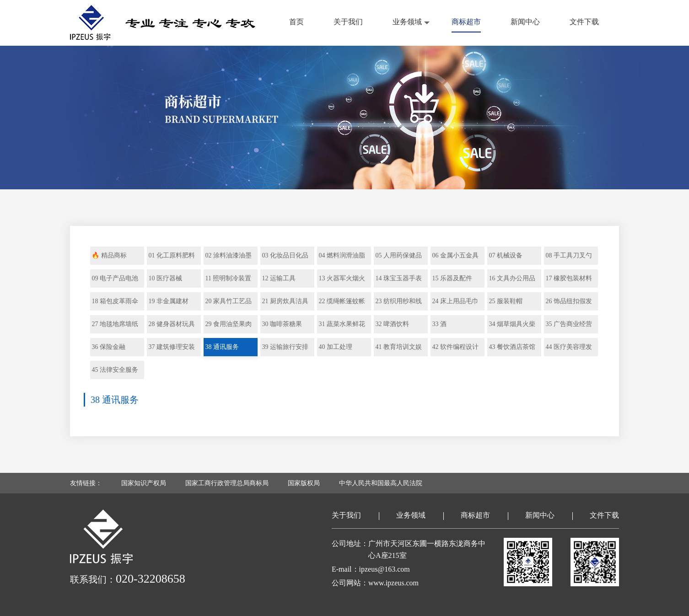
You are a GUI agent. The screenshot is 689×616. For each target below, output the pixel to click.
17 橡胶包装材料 (569, 278)
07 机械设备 (506, 255)
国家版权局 (304, 483)
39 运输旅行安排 (285, 347)
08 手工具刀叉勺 (569, 255)
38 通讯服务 (222, 347)
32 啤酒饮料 (392, 324)
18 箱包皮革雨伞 (115, 301)
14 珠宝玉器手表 (398, 278)
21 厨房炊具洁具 (285, 301)
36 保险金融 (108, 347)
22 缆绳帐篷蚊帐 (342, 301)
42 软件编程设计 (455, 347)
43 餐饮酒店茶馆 (512, 347)
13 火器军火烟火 (342, 278)
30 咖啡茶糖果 (282, 324)
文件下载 (584, 22)
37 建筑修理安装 (172, 347)
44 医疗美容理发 (569, 347)
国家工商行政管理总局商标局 (227, 483)
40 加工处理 (335, 347)
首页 (296, 22)
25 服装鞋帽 (506, 301)
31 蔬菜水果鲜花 (342, 324)
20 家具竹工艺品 (228, 301)
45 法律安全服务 (115, 370)
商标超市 (466, 22)
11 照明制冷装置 (228, 278)
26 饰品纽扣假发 (569, 301)
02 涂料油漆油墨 (228, 255)
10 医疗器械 (165, 278)
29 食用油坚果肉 (228, 324)
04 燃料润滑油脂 (342, 255)
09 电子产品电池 (115, 278)
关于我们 (348, 22)
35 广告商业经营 (569, 324)
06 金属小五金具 (455, 255)
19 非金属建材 (168, 301)
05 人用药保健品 (398, 255)
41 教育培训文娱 (398, 347)
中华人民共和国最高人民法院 (381, 483)
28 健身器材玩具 (172, 324)
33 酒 (439, 324)
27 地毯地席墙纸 (115, 324)
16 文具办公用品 (512, 278)
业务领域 (407, 22)
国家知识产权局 (144, 483)
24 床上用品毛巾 (455, 301)
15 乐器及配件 (452, 278)
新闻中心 (525, 22)
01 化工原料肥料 (172, 255)
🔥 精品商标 (109, 255)
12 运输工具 (279, 278)
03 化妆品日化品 (285, 255)
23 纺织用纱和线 (398, 301)
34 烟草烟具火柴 (512, 324)
